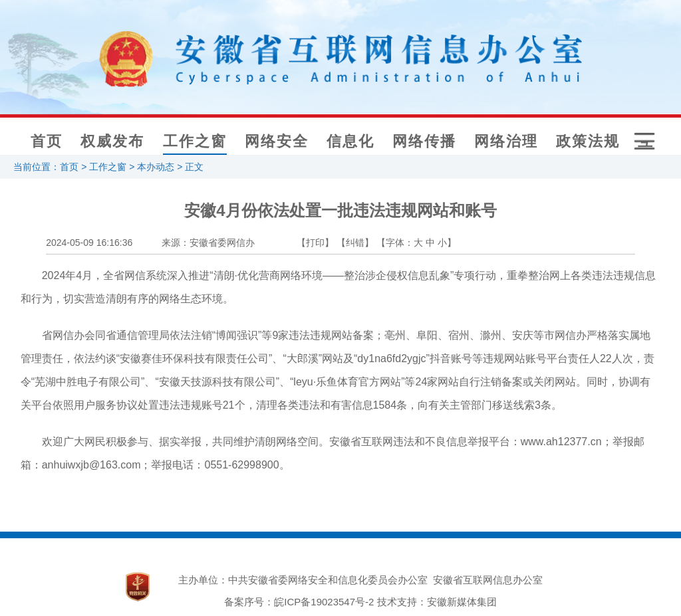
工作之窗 (195, 141)
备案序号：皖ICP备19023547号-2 (299, 602)
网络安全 (277, 141)
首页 (47, 141)
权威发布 (112, 141)
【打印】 (315, 243)
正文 (194, 167)
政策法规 (588, 141)
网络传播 (424, 141)
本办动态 (156, 167)
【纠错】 (355, 243)
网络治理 (506, 141)
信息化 (350, 141)
